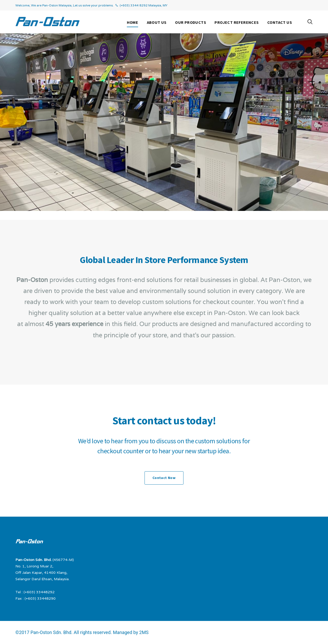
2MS (144, 632)
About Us (157, 22)
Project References (237, 22)
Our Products (191, 22)
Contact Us (280, 22)
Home (133, 22)
